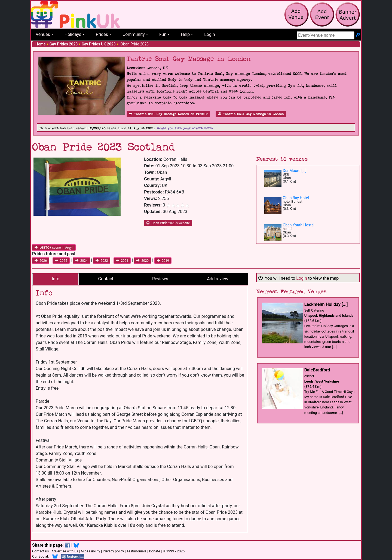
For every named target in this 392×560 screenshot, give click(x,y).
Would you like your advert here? (185, 128)
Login (209, 34)
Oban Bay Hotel (296, 198)
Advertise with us (65, 551)
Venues (43, 34)
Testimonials (137, 551)
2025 (61, 261)
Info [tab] (56, 279)
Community (134, 34)
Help (185, 34)
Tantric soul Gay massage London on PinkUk (168, 114)
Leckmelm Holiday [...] (326, 304)
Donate (154, 551)
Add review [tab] (218, 279)
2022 (102, 261)
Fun (163, 34)
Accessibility (90, 551)
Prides (102, 34)
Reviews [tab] (160, 279)
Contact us (41, 551)
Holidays (73, 34)
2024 (82, 261)
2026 (41, 261)
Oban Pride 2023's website (168, 223)
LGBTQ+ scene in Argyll (54, 248)
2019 (163, 261)
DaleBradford (317, 370)
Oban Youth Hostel (299, 225)
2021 (122, 261)
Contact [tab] (106, 279)
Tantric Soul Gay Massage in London (251, 114)
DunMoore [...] (295, 171)
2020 (143, 261)
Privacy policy (113, 551)
